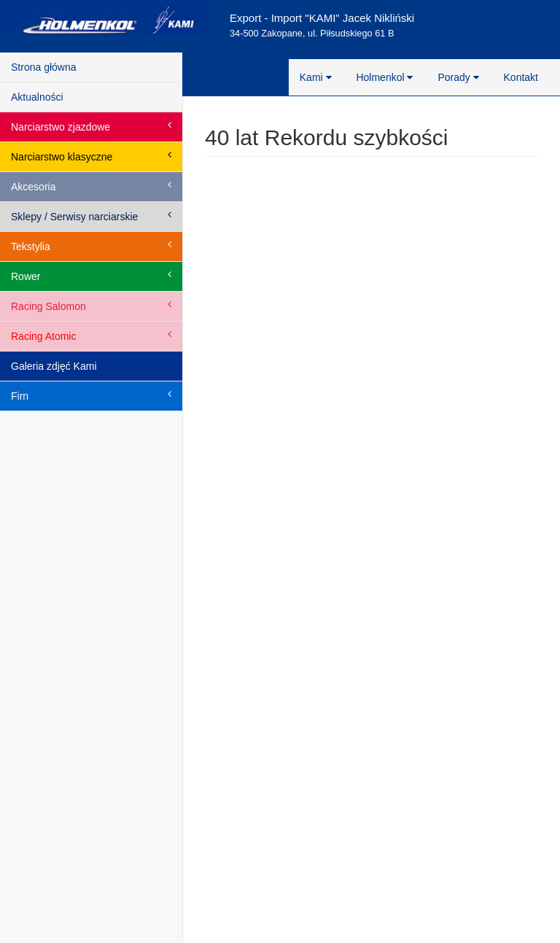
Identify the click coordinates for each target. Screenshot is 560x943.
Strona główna (44, 67)
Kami (316, 77)
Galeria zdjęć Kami (54, 366)
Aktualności (37, 97)
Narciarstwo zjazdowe (91, 126)
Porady (458, 77)
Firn (91, 395)
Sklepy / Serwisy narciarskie (91, 216)
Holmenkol (384, 77)
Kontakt (521, 77)
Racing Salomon (91, 306)
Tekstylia (91, 246)
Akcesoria (91, 186)
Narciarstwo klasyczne (91, 156)
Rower (91, 276)
